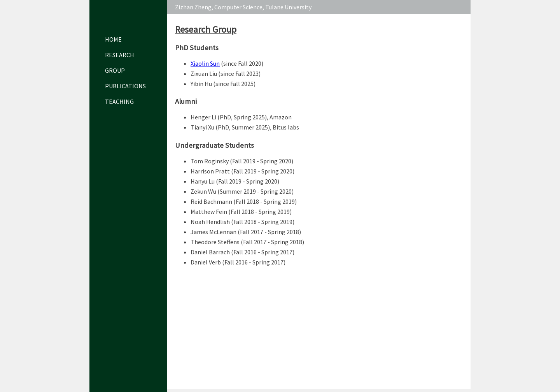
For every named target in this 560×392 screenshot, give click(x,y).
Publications (124, 86)
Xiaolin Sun (205, 63)
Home (113, 39)
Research (120, 55)
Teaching (119, 101)
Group (115, 70)
